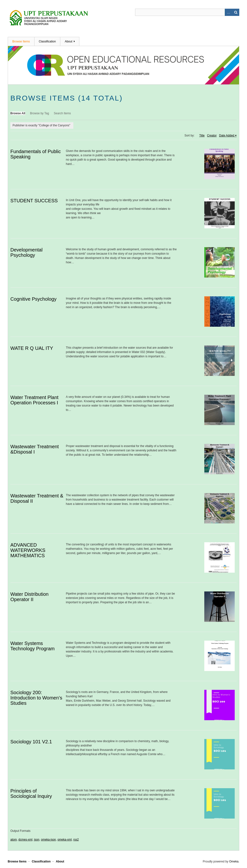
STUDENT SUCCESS (34, 201)
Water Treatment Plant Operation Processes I (34, 400)
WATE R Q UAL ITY (32, 348)
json (37, 840)
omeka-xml (65, 840)
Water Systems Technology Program (32, 646)
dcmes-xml (25, 840)
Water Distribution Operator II (29, 597)
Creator (212, 136)
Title (202, 136)
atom (14, 840)
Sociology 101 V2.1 (31, 742)
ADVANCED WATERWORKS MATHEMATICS (28, 550)
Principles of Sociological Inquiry (31, 793)
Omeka (234, 861)
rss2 (76, 840)
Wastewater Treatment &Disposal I (34, 449)
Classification (47, 41)
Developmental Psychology (26, 252)
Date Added (227, 136)
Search (236, 12)
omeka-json (48, 840)
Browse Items (21, 41)
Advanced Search (228, 12)
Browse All (18, 113)
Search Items (62, 113)
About (68, 41)
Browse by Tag (40, 113)
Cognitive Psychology (33, 299)
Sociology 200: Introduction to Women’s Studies (36, 698)
